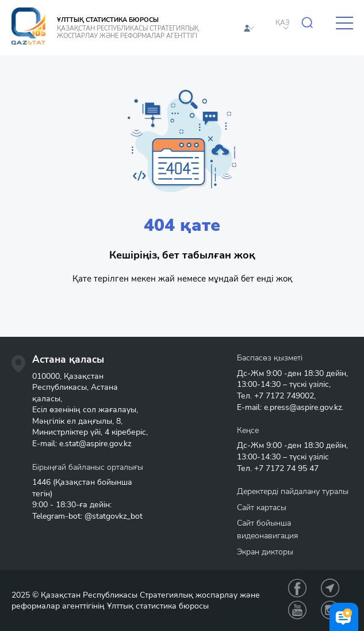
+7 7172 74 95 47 (286, 468)
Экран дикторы (265, 552)
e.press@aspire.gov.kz (303, 407)
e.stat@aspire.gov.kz (95, 444)
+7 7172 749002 (284, 396)
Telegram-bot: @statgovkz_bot (87, 516)
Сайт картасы (262, 508)
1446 (41, 482)
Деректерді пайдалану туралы (293, 491)
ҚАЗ (283, 22)
